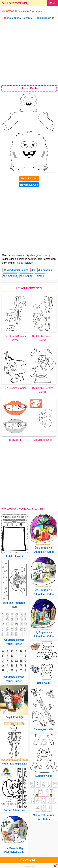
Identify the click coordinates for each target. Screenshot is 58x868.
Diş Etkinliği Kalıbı (43, 440)
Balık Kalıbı (44, 683)
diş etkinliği (10, 276)
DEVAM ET (29, 860)
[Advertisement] (29, 53)
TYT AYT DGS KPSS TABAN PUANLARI (23, 509)
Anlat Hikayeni (14, 556)
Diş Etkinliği (15, 440)
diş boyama (45, 270)
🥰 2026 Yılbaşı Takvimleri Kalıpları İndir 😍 (29, 18)
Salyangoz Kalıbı (44, 729)
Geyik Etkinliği (14, 717)
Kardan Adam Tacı (14, 810)
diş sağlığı (26, 276)
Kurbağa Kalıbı (44, 776)
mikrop (40, 276)
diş (33, 270)
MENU (53, 3)
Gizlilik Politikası (29, 867)
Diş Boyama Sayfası (15, 388)
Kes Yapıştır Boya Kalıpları (30, 11)
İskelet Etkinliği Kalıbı (14, 764)
